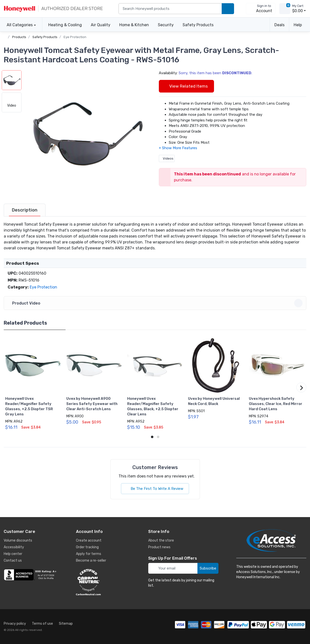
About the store (161, 540)
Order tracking (87, 547)
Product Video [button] (156, 303)
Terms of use (42, 624)
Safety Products (198, 25)
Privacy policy (15, 624)
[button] (86, 133)
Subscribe (208, 568)
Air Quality (101, 25)
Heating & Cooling (65, 25)
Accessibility (14, 547)
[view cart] (285, 9)
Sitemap (66, 624)
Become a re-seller (91, 561)
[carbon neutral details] (103, 582)
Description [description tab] (25, 210)
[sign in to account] (261, 9)
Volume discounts (18, 540)
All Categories (18, 25)
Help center (13, 554)
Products (19, 37)
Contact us (13, 561)
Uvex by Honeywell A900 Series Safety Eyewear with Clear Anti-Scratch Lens (92, 404)
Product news (159, 547)
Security (166, 25)
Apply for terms (89, 554)
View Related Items (186, 86)
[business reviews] (31, 575)
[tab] (25, 210)
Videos (167, 158)
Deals (279, 25)
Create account (89, 540)
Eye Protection (75, 37)
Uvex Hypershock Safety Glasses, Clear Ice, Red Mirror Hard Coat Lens (276, 404)
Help (298, 25)
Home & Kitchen (134, 25)
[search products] (228, 9)
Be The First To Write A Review (155, 489)
